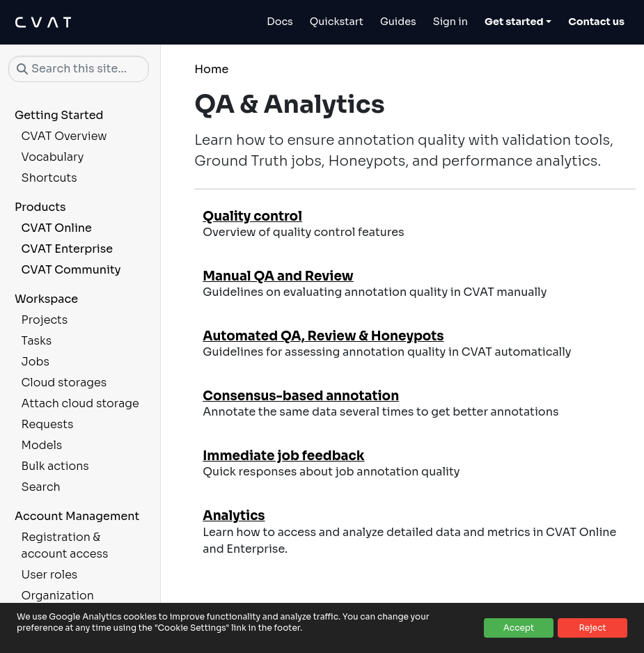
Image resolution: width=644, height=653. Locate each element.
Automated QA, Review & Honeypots (323, 336)
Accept (519, 628)
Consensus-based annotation (301, 396)
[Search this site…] (79, 69)
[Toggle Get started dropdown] (518, 22)
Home (211, 69)
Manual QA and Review (278, 276)
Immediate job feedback (283, 456)
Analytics (234, 516)
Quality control (252, 216)
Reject (592, 628)
